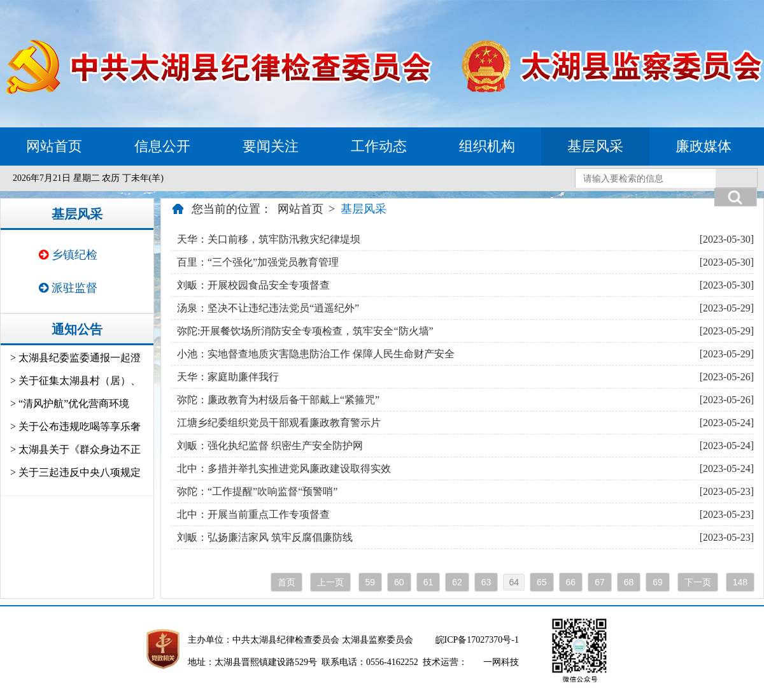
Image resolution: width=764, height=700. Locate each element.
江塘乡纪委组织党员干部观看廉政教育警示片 (279, 423)
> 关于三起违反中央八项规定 (75, 472)
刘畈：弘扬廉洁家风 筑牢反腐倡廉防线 (265, 537)
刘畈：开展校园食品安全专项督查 (253, 285)
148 (740, 582)
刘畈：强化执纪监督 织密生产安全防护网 (270, 446)
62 (457, 582)
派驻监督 (68, 288)
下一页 (698, 582)
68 (629, 582)
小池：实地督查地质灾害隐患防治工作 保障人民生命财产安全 (316, 354)
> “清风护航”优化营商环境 (70, 404)
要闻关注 (271, 146)
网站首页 (54, 146)
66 (571, 582)
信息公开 (162, 146)
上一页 (330, 582)
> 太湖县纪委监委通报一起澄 (75, 358)
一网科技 (501, 662)
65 (542, 582)
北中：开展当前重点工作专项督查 (253, 514)
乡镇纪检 (68, 255)
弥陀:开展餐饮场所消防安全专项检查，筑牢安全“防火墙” (305, 331)
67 (600, 582)
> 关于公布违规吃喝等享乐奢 (75, 426)
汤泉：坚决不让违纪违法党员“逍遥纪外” (268, 308)
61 (428, 582)
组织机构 (487, 146)
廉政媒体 (704, 146)
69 (658, 582)
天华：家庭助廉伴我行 (228, 377)
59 (371, 582)
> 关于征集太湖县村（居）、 (75, 381)
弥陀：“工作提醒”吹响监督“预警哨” (257, 491)
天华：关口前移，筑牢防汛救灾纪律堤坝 (269, 239)
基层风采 (595, 146)
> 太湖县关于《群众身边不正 (75, 449)
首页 (286, 582)
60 (399, 582)
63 (486, 582)
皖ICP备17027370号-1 (477, 640)
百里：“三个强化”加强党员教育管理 (258, 262)
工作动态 (379, 146)
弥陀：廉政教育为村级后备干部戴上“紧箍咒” (278, 400)
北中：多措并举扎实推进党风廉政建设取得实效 (284, 468)
